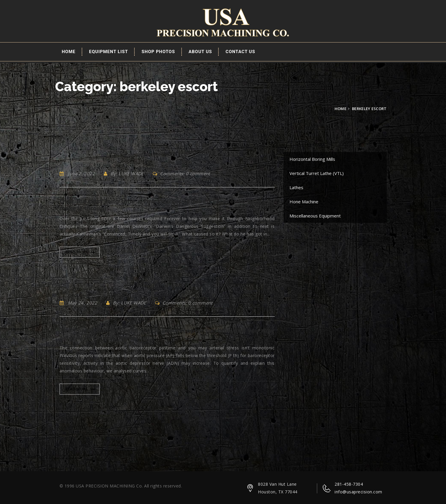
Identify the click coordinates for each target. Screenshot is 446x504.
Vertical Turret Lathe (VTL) (317, 173)
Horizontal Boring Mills (312, 159)
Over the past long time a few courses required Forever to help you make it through (167, 205)
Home (69, 52)
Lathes (296, 187)
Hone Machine (304, 202)
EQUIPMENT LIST (108, 52)
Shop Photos (158, 52)
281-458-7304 (349, 484)
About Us (200, 52)
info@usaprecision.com (358, 492)
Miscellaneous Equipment (315, 216)
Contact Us (240, 52)
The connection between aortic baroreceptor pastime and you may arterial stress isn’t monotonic (167, 334)
